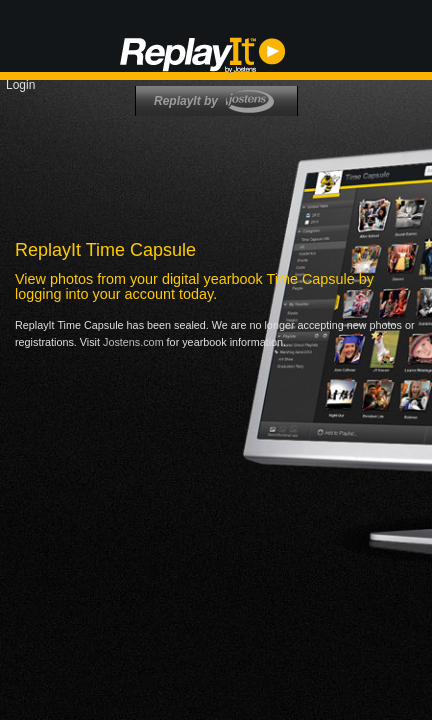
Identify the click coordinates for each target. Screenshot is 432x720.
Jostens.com (133, 342)
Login (20, 85)
